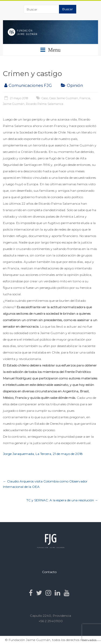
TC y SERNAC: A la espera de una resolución (62, 500)
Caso (45, 98)
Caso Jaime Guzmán (64, 98)
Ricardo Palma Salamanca (45, 104)
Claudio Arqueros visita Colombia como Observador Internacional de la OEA (45, 484)
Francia (85, 98)
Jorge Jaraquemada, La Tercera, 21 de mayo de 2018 (43, 454)
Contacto (49, 572)
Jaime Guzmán (14, 104)
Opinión (75, 85)
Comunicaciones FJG (30, 85)
